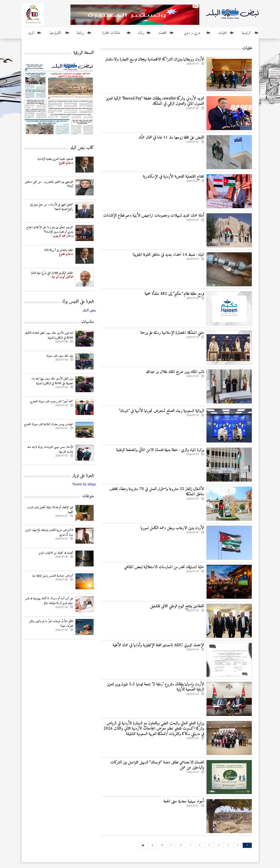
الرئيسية (246, 33)
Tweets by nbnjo (84, 484)
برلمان (141, 33)
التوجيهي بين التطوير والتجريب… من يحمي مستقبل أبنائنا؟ (49, 184)
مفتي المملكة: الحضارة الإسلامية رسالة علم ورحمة (172, 333)
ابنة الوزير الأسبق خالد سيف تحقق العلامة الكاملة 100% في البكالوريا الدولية (49, 335)
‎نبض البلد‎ (89, 310)
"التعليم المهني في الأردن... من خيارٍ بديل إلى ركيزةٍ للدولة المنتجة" (51, 207)
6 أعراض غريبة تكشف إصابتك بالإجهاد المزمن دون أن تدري (49, 533)
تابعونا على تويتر (83, 476)
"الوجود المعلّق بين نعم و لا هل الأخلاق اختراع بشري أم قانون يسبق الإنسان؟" (50, 230)
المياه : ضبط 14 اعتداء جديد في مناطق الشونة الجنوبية (168, 255)
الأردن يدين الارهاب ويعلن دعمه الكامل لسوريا (172, 528)
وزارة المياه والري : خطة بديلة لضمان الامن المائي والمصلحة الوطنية (160, 450)
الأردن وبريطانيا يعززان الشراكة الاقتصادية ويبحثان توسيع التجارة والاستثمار (155, 59)
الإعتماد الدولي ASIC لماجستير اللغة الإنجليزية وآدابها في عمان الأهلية (158, 645)
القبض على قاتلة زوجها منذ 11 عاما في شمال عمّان (171, 138)
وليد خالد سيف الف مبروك (60, 356)
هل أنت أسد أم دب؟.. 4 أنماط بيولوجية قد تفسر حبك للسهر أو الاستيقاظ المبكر (49, 601)
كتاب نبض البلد (82, 148)
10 (162, 845)
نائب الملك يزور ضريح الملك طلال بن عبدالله (175, 372)
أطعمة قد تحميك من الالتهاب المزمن (56, 553)
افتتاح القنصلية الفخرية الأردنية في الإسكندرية (173, 177)
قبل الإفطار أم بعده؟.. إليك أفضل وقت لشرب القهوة (50, 510)
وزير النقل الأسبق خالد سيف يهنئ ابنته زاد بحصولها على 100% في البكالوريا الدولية (52, 381)
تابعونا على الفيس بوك (78, 302)
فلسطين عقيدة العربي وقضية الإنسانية (55, 159)
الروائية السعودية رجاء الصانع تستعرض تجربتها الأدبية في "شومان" (161, 411)
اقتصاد (162, 33)
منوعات (88, 496)
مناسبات (87, 322)
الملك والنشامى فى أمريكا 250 (58, 250)
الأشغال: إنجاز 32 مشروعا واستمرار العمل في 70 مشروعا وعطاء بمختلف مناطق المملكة (157, 492)
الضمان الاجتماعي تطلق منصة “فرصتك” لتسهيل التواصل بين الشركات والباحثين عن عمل (157, 765)
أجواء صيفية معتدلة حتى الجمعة (184, 802)
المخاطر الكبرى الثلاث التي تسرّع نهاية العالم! (52, 273)
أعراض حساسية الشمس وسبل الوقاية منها (53, 576)
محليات (222, 33)
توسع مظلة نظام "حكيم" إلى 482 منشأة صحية (174, 294)
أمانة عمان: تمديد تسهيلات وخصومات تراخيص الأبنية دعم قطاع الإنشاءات (154, 216)
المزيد (31, 33)
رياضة (80, 33)
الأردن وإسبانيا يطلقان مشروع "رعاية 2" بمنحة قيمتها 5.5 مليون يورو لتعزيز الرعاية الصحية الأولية (156, 687)
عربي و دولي (192, 33)
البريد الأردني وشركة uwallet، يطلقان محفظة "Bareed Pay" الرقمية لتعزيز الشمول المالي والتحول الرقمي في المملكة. (155, 101)
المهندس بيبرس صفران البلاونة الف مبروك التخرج (48, 424)
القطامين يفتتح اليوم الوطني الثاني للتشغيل (177, 606)
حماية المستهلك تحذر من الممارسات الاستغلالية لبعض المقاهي (164, 567)
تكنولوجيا (55, 33)
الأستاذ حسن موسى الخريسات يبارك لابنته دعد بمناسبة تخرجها (50, 449)
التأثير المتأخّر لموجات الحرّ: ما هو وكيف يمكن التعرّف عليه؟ (51, 624)
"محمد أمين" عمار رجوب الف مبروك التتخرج (52, 401)
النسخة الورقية (84, 53)
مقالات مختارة (111, 33)
